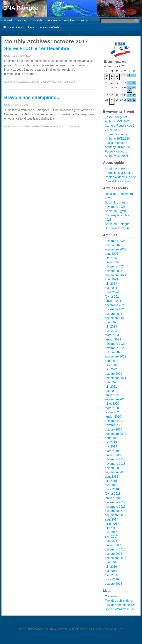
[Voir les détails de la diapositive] (121, 50)
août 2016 (111, 562)
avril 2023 (111, 331)
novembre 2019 (115, 425)
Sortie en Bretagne (117, 224)
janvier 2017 (113, 545)
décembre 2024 (115, 266)
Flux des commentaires (120, 605)
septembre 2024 (116, 275)
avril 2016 (111, 575)
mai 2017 (111, 532)
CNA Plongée (21, 8)
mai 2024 (111, 288)
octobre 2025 (113, 245)
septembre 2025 (116, 249)
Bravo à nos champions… (33, 97)
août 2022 (111, 361)
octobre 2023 (113, 314)
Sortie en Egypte (116, 211)
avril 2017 (111, 537)
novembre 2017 (115, 507)
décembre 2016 (115, 549)
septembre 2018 (116, 472)
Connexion (112, 596)
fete (59, 82)
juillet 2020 (112, 404)
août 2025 (111, 254)
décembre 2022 (115, 344)
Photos (61, 126)
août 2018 (111, 477)
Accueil (8, 21)
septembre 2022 (116, 356)
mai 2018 (111, 485)
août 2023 (111, 322)
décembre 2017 (115, 502)
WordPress (116, 629)
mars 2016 (112, 579)
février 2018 (113, 494)
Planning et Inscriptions (62, 21)
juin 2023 (111, 327)
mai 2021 (111, 391)
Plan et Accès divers (118, 181)
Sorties (85, 21)
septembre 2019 (116, 434)
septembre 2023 (116, 318)
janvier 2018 (113, 498)
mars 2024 (112, 292)
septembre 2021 (116, 378)
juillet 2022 (112, 365)
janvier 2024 (113, 301)
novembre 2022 (115, 348)
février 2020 (113, 412)
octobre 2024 (113, 271)
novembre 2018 (115, 464)
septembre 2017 (116, 515)
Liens (31, 27)
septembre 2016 (116, 558)
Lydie (7, 56)
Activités (38, 21)
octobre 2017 (113, 511)
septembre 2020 (116, 399)
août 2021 (111, 382)
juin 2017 (111, 528)
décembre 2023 (115, 305)
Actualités (24, 82)
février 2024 (113, 297)
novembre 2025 (115, 241)
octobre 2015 (113, 584)
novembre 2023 (115, 309)
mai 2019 (111, 446)
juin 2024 (111, 284)
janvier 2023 (113, 339)
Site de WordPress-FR (120, 609)
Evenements (48, 82)
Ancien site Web (49, 27)
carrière (35, 126)
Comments (69, 82)
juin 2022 (111, 369)
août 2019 (111, 438)
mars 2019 (112, 451)
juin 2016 (111, 567)
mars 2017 (112, 541)
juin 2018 (111, 481)
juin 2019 (111, 442)
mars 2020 (112, 408)
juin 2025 (111, 258)
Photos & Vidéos (13, 27)
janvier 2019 (113, 455)
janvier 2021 (113, 395)
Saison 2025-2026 (117, 228)
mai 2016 (111, 571)
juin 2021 (111, 387)
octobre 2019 (113, 429)
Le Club (23, 21)
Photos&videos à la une (120, 177)
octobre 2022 (113, 352)
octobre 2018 (113, 468)
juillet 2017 (112, 524)
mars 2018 (112, 489)
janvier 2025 (113, 262)
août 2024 (111, 279)
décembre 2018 (115, 459)
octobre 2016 (113, 554)
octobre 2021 (113, 374)
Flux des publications (119, 601)
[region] (120, 50)
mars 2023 (112, 335)
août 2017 (111, 520)
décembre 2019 (115, 421)
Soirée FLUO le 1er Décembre (37, 48)
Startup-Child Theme (92, 629)
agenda (35, 82)
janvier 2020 (113, 417)
